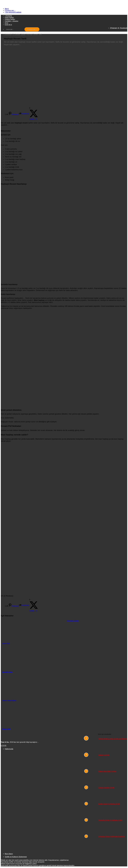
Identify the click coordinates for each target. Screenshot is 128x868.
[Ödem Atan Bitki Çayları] (91, 778)
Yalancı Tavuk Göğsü (9, 700)
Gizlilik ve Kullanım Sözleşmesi (16, 857)
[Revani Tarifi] (34, 716)
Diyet (6, 23)
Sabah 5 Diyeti (104, 755)
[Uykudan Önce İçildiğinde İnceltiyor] (91, 843)
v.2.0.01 (4, 745)
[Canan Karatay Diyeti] (91, 794)
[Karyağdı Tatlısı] (34, 659)
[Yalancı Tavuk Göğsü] (34, 687)
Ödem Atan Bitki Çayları (107, 771)
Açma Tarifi (6, 643)
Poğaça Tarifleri (10, 19)
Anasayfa (8, 35)
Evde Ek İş (8, 25)
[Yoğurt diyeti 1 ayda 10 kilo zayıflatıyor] (91, 745)
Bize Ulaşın (9, 854)
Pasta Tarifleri (9, 17)
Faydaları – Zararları (12, 21)
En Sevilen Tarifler (19, 35)
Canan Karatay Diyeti (106, 788)
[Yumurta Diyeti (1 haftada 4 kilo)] (91, 826)
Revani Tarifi (6, 729)
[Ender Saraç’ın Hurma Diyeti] (91, 810)
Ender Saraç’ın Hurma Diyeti (109, 804)
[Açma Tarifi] (34, 630)
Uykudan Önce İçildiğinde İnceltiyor (112, 836)
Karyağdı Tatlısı (7, 672)
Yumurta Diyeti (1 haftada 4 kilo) (110, 820)
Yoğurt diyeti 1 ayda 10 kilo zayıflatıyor (113, 739)
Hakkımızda (9, 749)
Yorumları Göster (73, 621)
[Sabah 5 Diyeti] (91, 761)
